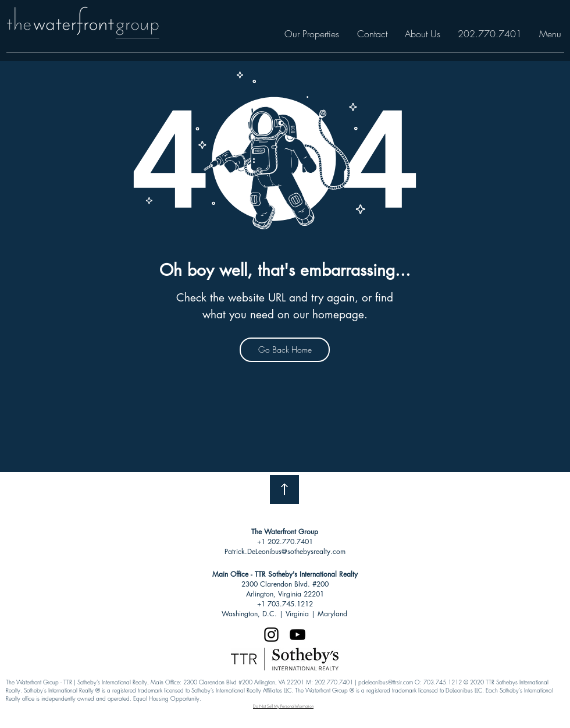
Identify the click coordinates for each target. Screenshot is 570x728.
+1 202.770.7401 (285, 541)
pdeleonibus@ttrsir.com (386, 682)
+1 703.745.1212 (285, 604)
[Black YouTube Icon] (298, 635)
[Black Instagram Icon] (271, 635)
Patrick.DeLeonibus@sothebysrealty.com (285, 551)
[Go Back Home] (285, 350)
